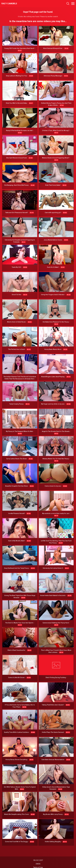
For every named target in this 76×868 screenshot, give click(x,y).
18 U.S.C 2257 (38, 860)
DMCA (38, 864)
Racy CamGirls (9, 4)
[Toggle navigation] (73, 4)
